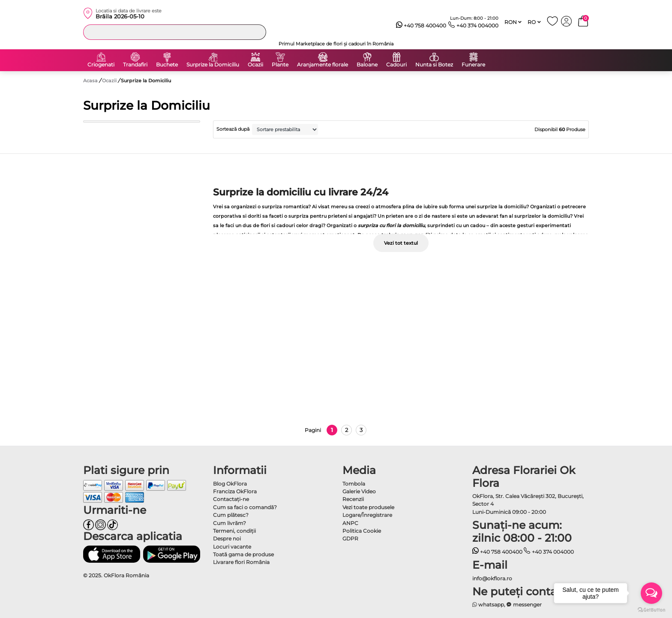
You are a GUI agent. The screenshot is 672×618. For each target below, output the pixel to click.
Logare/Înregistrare (367, 515)
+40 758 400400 (421, 26)
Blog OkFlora (230, 484)
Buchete (167, 65)
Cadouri (396, 65)
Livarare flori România (241, 562)
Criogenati (101, 65)
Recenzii (353, 499)
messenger (524, 604)
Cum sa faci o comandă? (245, 507)
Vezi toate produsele (368, 507)
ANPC (350, 523)
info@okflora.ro (492, 578)
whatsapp (488, 604)
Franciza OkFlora (235, 491)
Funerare (473, 65)
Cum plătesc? (231, 515)
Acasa (90, 81)
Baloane (367, 65)
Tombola (354, 484)
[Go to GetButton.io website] (651, 609)
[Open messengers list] (651, 593)
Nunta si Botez (434, 65)
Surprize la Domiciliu (213, 65)
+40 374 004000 (473, 26)
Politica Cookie (362, 531)
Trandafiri (135, 65)
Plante (280, 65)
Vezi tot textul (401, 243)
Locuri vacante (232, 547)
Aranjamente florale (322, 65)
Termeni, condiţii (234, 531)
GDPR (350, 538)
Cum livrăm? (229, 523)
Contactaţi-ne (231, 499)
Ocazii (255, 65)
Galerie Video (359, 491)
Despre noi (227, 538)
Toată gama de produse (243, 554)
